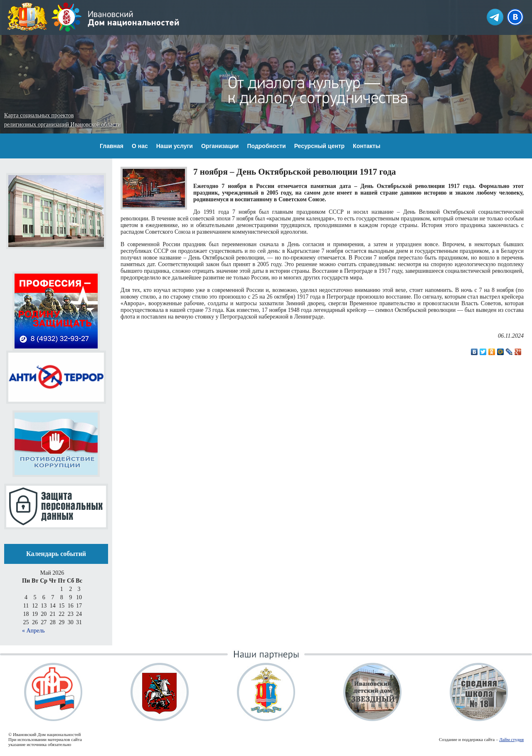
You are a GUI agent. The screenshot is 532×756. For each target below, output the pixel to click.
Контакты (367, 146)
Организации (220, 146)
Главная (112, 146)
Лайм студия (511, 739)
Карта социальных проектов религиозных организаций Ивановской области (62, 120)
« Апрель (33, 631)
